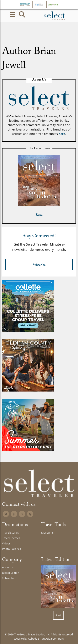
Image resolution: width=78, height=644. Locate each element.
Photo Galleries (11, 549)
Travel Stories (10, 533)
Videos (6, 543)
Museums (47, 533)
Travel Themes (11, 538)
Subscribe (39, 265)
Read (39, 215)
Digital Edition (11, 573)
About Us (8, 567)
